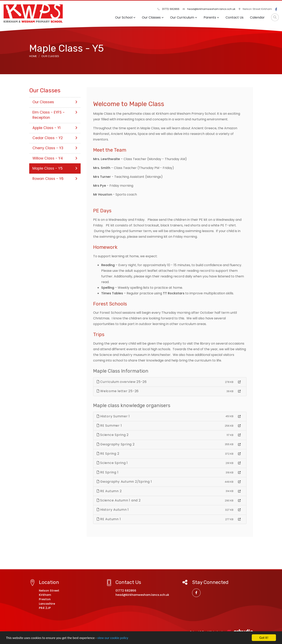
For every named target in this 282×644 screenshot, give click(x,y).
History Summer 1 (113, 416)
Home (33, 56)
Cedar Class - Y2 (55, 138)
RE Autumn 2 (109, 491)
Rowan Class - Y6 (55, 179)
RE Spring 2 (108, 454)
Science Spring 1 (112, 463)
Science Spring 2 (113, 435)
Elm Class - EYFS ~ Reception (55, 115)
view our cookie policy (113, 638)
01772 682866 (168, 9)
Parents (211, 17)
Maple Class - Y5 (55, 168)
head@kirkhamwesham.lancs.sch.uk (209, 9)
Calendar (257, 17)
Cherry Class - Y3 (55, 148)
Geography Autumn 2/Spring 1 (124, 482)
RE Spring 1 (108, 472)
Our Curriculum (184, 17)
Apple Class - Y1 (55, 128)
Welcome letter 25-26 (118, 391)
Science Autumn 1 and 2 (119, 500)
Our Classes (153, 17)
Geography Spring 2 (116, 444)
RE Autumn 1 (109, 519)
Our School (125, 17)
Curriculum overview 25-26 (122, 382)
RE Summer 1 (109, 426)
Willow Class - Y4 (55, 158)
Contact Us (235, 17)
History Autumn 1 (113, 510)
